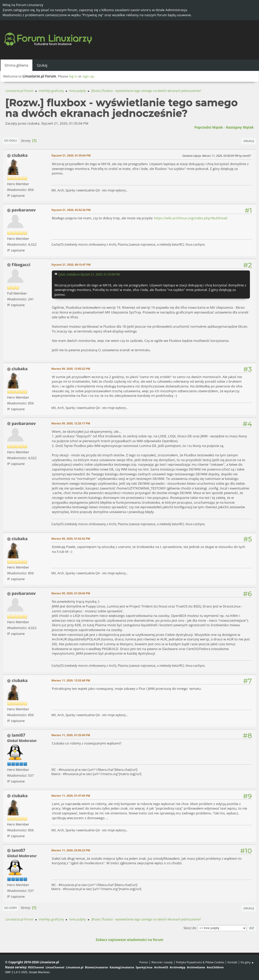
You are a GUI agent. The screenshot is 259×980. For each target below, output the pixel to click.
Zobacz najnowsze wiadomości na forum (129, 940)
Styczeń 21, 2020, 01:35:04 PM (71, 155)
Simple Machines (39, 972)
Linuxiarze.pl (75, 967)
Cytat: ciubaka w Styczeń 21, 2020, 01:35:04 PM (89, 274)
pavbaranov (24, 210)
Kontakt (232, 962)
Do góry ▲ (247, 962)
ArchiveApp (178, 967)
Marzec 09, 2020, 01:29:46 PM (71, 593)
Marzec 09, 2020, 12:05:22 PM (71, 369)
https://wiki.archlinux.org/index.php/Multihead (191, 218)
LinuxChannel (55, 967)
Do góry (11, 908)
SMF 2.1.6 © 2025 (16, 972)
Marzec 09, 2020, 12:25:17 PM (71, 423)
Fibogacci (21, 265)
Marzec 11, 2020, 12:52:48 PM (71, 680)
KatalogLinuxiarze (122, 967)
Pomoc (144, 962)
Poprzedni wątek (209, 127)
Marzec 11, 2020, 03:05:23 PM (71, 850)
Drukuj (249, 141)
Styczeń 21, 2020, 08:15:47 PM (71, 264)
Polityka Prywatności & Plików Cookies (200, 962)
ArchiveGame (196, 967)
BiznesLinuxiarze (96, 967)
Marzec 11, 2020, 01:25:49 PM (71, 735)
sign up (88, 76)
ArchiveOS (161, 967)
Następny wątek (240, 127)
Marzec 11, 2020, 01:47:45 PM (71, 796)
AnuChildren (215, 967)
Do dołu (11, 140)
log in (73, 76)
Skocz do (190, 928)
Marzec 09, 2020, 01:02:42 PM (71, 538)
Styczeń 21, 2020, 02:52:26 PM (71, 210)
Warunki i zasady (162, 962)
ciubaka (20, 155)
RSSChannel (36, 967)
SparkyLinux (144, 967)
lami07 (18, 735)
